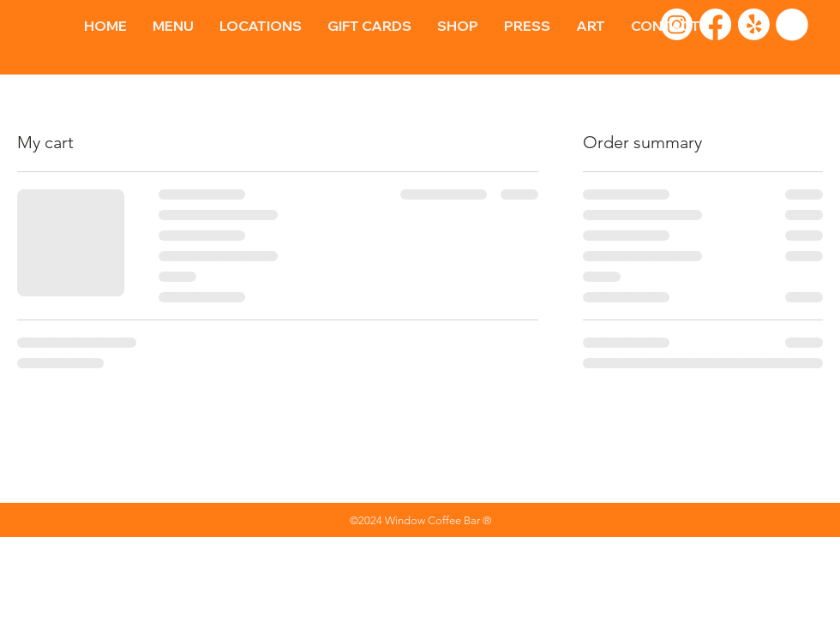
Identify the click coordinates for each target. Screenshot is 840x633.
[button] (792, 25)
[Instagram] (677, 24)
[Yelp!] (754, 24)
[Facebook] (715, 24)
